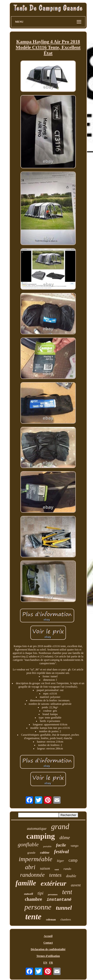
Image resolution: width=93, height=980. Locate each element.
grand (60, 827)
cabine (45, 852)
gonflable (28, 844)
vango (74, 846)
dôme (65, 838)
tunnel (64, 908)
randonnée (32, 875)
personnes (53, 894)
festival (61, 851)
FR (51, 963)
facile (61, 845)
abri (30, 867)
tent (67, 892)
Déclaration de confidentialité (48, 949)
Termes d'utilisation (48, 956)
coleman (51, 920)
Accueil (48, 936)
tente (33, 917)
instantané (59, 900)
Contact (48, 943)
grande (31, 853)
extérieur (54, 883)
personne (38, 907)
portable (47, 846)
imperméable (36, 859)
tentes (55, 875)
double (71, 876)
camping (41, 836)
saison (45, 868)
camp (73, 860)
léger (61, 861)
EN (45, 963)
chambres (66, 920)
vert (57, 869)
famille (26, 883)
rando (67, 869)
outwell (29, 894)
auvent (76, 885)
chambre (33, 899)
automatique (37, 829)
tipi (41, 893)
